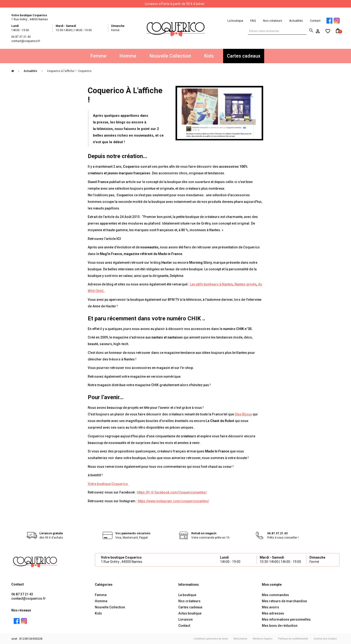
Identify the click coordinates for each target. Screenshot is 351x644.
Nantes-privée (245, 284)
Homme (128, 56)
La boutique (235, 21)
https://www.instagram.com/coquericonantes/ (173, 501)
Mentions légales (263, 639)
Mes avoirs (270, 607)
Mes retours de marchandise (284, 601)
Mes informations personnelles (286, 619)
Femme (98, 56)
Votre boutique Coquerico (108, 484)
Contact (315, 21)
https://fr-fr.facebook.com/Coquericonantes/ (172, 492)
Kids (209, 56)
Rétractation (240, 639)
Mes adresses (273, 613)
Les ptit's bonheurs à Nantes (211, 284)
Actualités (296, 21)
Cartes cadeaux (244, 56)
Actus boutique (190, 613)
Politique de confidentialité (293, 639)
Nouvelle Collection (170, 56)
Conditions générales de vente (211, 639)
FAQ (253, 21)
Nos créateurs (273, 21)
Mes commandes (275, 595)
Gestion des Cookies (325, 639)
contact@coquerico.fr (29, 598)
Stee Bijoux (243, 414)
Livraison (186, 619)
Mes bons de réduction (280, 626)
